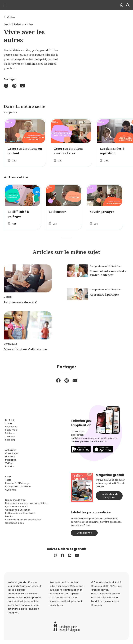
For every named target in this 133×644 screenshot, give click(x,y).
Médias (9, 516)
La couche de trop (15, 500)
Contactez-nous (14, 523)
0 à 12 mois (11, 430)
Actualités (11, 450)
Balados (10, 466)
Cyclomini (11, 490)
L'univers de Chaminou (18, 486)
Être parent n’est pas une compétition (26, 503)
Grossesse (11, 427)
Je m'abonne (84, 533)
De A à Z (10, 420)
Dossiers (10, 457)
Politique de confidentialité (20, 513)
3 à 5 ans (10, 437)
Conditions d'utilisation (18, 510)
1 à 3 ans (10, 433)
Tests (8, 480)
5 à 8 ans (10, 440)
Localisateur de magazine (109, 496)
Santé (8, 423)
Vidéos (11, 17)
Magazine (11, 460)
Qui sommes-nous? (16, 507)
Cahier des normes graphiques (23, 520)
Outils (8, 477)
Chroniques (12, 453)
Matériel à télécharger (18, 483)
